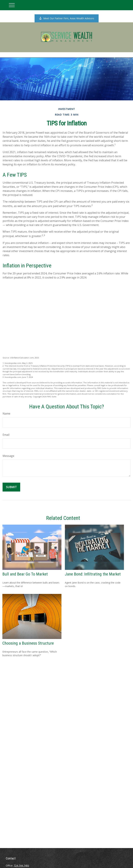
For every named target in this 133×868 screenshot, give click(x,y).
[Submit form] (11, 487)
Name (6, 414)
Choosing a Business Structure (28, 643)
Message (8, 456)
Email (6, 435)
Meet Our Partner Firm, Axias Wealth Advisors (67, 18)
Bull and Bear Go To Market (25, 574)
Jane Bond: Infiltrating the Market (93, 574)
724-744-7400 (21, 866)
